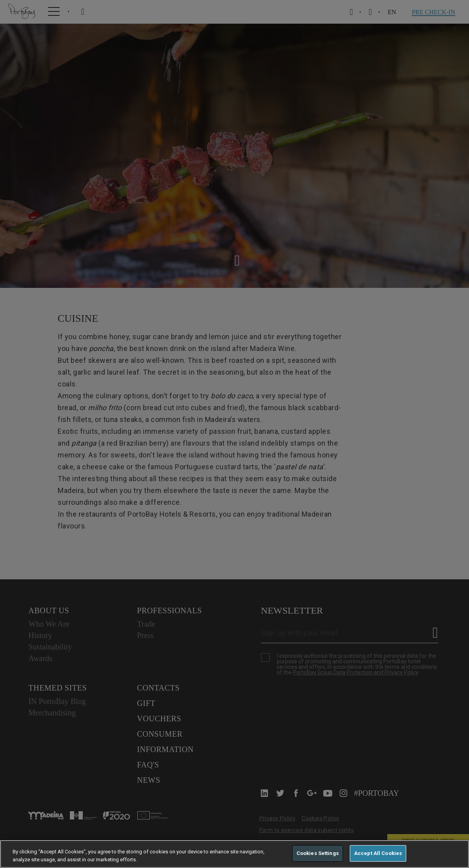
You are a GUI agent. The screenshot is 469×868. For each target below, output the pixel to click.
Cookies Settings (318, 853)
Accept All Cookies (378, 853)
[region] (234, 854)
